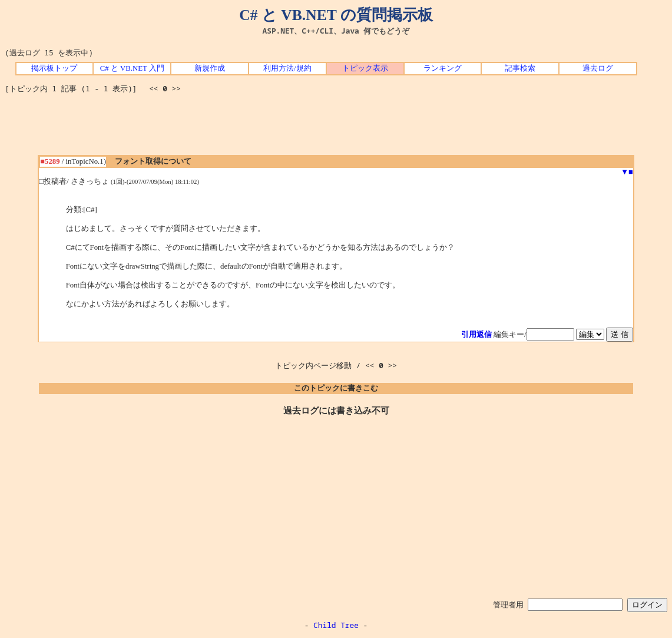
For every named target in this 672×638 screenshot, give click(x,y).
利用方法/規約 (287, 68)
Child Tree (336, 625)
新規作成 (210, 68)
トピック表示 (365, 68)
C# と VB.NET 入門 (132, 68)
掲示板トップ (54, 68)
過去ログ (598, 68)
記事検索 (520, 68)
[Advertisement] (336, 128)
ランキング (443, 68)
